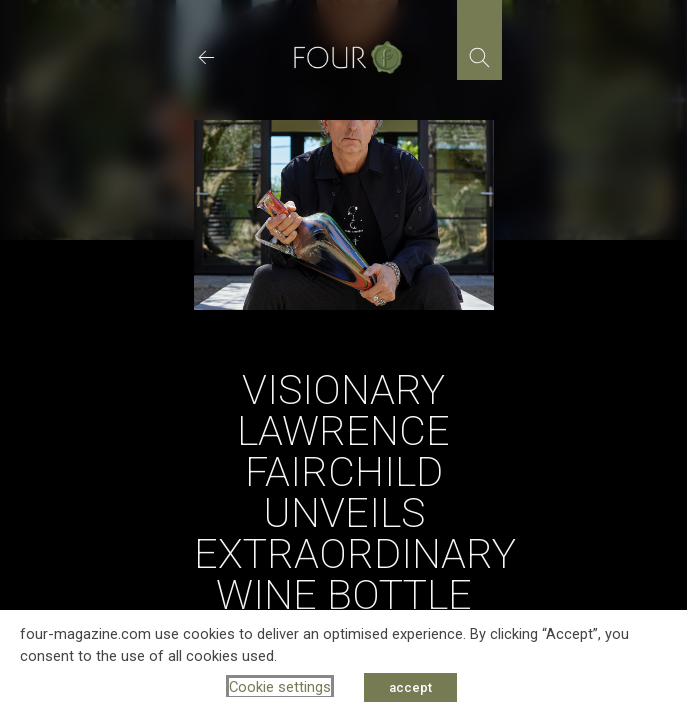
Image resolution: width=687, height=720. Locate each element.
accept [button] (410, 687)
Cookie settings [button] (280, 687)
